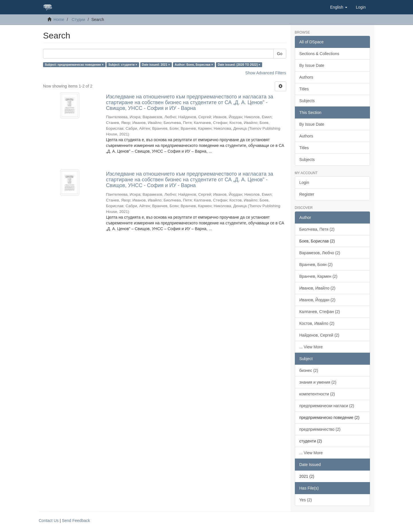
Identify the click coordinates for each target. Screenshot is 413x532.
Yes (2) (306, 500)
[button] (339, 7)
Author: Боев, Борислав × (194, 65)
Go (280, 54)
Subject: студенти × (123, 65)
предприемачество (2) (320, 429)
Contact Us (49, 521)
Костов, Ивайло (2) (317, 323)
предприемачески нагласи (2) (327, 406)
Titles (304, 89)
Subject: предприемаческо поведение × (74, 65)
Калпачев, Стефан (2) (320, 312)
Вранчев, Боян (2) (316, 265)
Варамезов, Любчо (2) (320, 253)
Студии (78, 20)
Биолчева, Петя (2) (317, 229)
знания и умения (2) (318, 382)
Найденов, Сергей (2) (320, 335)
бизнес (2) (309, 370)
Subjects (307, 101)
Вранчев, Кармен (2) (318, 276)
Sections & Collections (319, 54)
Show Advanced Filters (266, 73)
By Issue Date (312, 65)
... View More (311, 347)
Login (304, 182)
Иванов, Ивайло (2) (317, 288)
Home (59, 20)
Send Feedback (76, 521)
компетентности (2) (317, 394)
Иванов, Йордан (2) (317, 300)
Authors (306, 77)
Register (307, 194)
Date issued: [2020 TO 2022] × (239, 65)
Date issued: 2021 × (156, 65)
